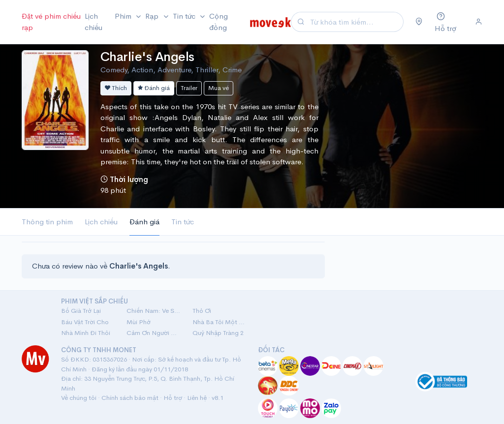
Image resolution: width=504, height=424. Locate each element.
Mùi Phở (139, 322)
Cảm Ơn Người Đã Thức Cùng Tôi (153, 333)
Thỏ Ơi (202, 311)
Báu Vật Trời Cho (85, 322)
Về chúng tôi (79, 398)
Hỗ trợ (173, 398)
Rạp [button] (153, 16)
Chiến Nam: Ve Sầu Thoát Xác (153, 311)
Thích (116, 88)
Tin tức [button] (185, 16)
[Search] (355, 22)
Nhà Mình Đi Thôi (86, 333)
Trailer (189, 88)
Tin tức (183, 222)
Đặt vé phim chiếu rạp (51, 22)
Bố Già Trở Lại (81, 311)
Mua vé (219, 88)
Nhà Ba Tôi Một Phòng (219, 322)
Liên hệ (197, 398)
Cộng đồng (219, 22)
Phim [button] (124, 16)
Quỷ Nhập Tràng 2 (218, 333)
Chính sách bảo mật (130, 398)
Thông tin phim (47, 222)
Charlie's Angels (147, 57)
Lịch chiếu (94, 22)
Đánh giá (154, 88)
